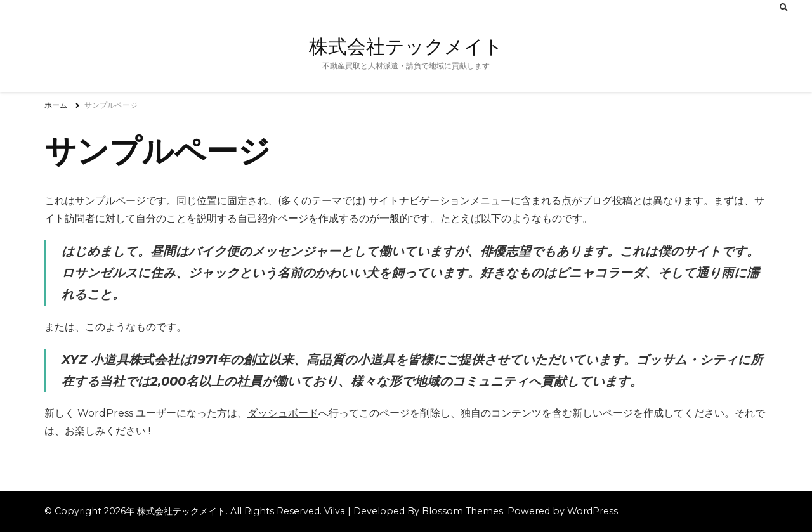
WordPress (593, 511)
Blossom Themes (462, 511)
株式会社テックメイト (406, 47)
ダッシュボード (283, 413)
